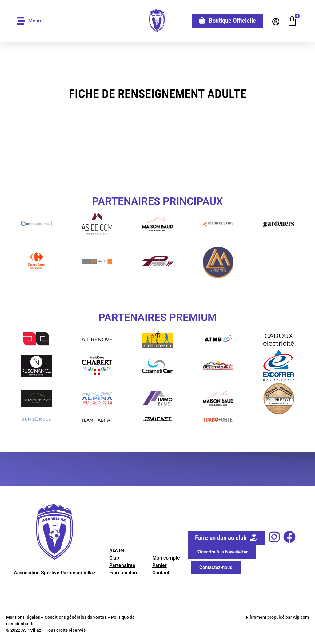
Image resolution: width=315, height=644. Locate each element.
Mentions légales (23, 617)
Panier (159, 565)
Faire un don (123, 573)
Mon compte (166, 558)
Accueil (117, 551)
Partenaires (122, 565)
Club (114, 558)
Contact (161, 573)
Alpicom (301, 617)
